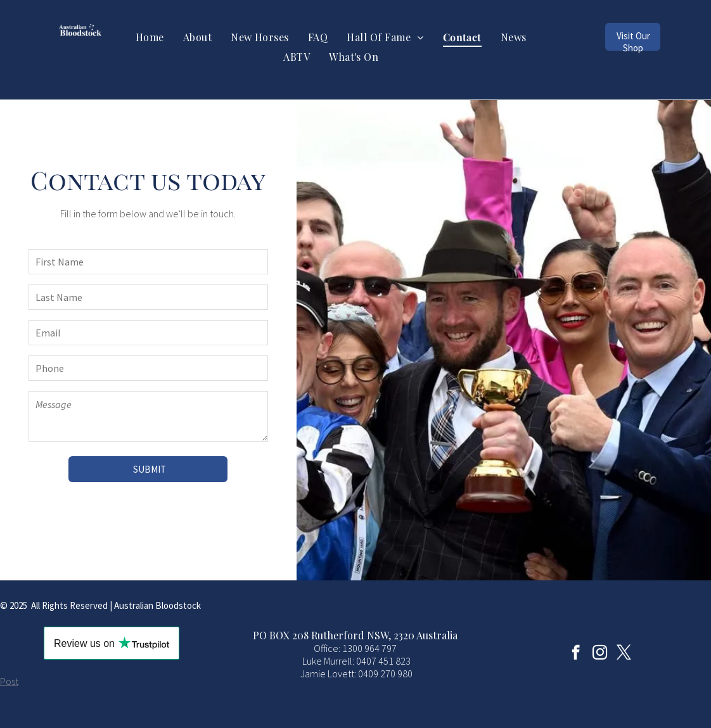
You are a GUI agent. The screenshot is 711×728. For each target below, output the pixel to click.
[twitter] (624, 654)
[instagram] (600, 654)
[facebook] (576, 654)
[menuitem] (150, 37)
